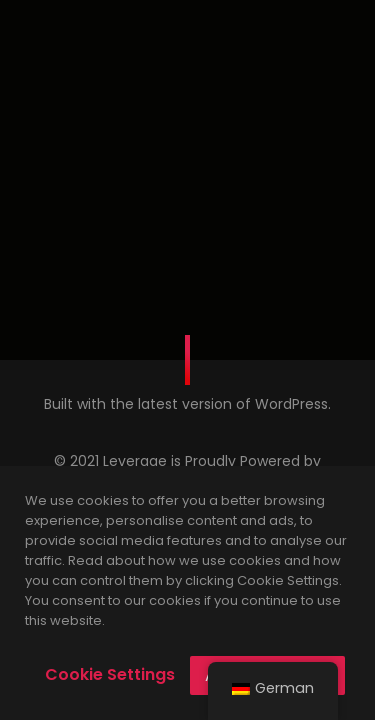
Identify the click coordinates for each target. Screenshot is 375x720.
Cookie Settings (110, 674)
